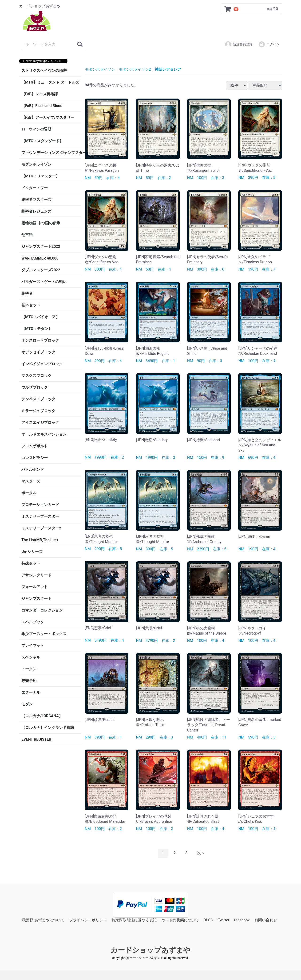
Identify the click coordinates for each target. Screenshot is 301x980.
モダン (27, 704)
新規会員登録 (239, 44)
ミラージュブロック (38, 411)
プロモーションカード (40, 505)
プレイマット (33, 645)
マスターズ (31, 481)
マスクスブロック (36, 376)
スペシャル (31, 657)
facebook (242, 920)
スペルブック (33, 622)
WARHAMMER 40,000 (40, 258)
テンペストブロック (38, 399)
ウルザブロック (35, 387)
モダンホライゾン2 (135, 69)
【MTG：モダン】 (37, 329)
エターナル (31, 692)
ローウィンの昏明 (36, 129)
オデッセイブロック (38, 352)
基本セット (31, 305)
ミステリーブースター (40, 516)
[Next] (201, 853)
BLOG (208, 920)
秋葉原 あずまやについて (43, 920)
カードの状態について (180, 920)
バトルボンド (33, 469)
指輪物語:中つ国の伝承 (41, 223)
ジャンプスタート (36, 599)
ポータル (29, 493)
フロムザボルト (35, 446)
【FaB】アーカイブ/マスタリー (48, 117)
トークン (29, 669)
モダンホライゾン (36, 164)
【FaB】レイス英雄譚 (40, 94)
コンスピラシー (35, 458)
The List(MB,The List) (40, 540)
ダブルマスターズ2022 (41, 270)
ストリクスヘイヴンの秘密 (44, 71)
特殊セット (31, 563)
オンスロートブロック (40, 340)
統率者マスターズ (36, 200)
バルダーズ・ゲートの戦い (44, 282)
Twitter (224, 920)
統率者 (27, 293)
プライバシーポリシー (88, 920)
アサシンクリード (36, 575)
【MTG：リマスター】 (40, 176)
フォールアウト (35, 587)
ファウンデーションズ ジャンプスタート (51, 153)
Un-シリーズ (32, 552)
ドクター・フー (35, 188)
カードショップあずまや (150, 950)
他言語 (27, 235)
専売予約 (29, 681)
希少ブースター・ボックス (44, 634)
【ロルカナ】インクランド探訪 (48, 728)
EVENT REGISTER (36, 739)
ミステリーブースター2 (41, 528)
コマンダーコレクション (42, 610)
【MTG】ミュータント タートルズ (50, 82)
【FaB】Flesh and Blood (42, 106)
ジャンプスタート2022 (41, 247)
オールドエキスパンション (44, 434)
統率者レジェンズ (36, 211)
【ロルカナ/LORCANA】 (42, 716)
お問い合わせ (266, 920)
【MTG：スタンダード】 (42, 141)
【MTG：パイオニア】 (40, 317)
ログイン (269, 44)
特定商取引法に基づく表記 (134, 920)
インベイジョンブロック (42, 364)
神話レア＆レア (168, 69)
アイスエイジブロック (40, 423)
